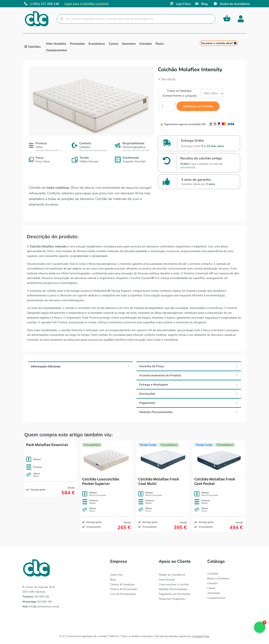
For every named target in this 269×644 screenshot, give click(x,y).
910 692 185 (37, 602)
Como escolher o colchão (174, 584)
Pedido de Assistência (172, 575)
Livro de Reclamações (123, 594)
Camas (211, 588)
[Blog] (197, 4)
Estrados (213, 583)
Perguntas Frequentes (172, 599)
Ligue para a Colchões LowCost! (86, 4)
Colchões (213, 574)
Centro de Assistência (235, 4)
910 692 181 (36, 597)
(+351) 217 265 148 (45, 4)
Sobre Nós (116, 575)
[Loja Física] (172, 4)
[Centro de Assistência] (215, 4)
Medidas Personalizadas (173, 589)
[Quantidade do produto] (167, 106)
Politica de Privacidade (124, 589)
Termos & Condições (122, 584)
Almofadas (214, 593)
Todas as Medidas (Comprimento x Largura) (179, 93)
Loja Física (183, 4)
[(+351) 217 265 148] (26, 4)
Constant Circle (201, 636)
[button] (260, 627)
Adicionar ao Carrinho (198, 106)
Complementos (216, 598)
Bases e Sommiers (218, 578)
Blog (204, 4)
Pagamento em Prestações (175, 594)
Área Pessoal (167, 579)
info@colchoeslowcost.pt (41, 607)
